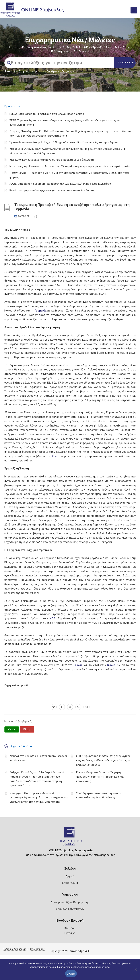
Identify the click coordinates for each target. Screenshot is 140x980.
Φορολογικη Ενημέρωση (46, 71)
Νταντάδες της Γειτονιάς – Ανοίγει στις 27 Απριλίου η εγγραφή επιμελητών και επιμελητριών (70, 166)
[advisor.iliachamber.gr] (86, 707)
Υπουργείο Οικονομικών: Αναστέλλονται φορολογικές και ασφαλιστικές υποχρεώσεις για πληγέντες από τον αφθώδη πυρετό (39, 798)
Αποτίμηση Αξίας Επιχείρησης (70, 902)
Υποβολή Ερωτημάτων (70, 909)
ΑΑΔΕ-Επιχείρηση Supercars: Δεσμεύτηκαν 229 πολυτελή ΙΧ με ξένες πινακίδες (60, 184)
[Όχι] (135, 971)
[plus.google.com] (78, 707)
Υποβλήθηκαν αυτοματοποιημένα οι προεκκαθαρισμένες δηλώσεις (52, 160)
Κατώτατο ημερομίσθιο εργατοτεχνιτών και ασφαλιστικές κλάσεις (52, 190)
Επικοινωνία (70, 883)
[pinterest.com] (70, 707)
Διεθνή (67, 47)
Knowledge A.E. (80, 951)
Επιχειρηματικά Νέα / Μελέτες (40, 47)
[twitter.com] (54, 707)
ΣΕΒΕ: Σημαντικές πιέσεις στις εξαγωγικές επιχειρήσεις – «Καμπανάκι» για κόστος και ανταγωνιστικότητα (104, 760)
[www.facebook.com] (62, 707)
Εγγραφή (70, 933)
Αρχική (13, 47)
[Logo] (70, 838)
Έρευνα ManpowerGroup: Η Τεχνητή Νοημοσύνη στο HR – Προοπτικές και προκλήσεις (64, 142)
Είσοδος (70, 929)
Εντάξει (71, 974)
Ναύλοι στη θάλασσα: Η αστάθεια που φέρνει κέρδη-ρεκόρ (47, 114)
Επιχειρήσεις (69, 71)
